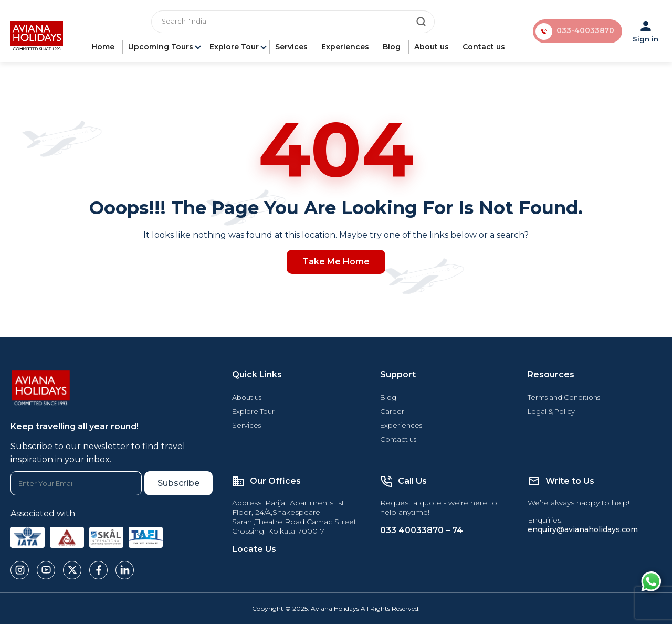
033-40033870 (585, 32)
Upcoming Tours (161, 48)
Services (292, 48)
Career (392, 413)
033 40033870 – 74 (422, 532)
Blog (392, 48)
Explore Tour (235, 48)
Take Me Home (336, 263)
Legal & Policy (551, 413)
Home (103, 48)
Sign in (646, 32)
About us (432, 48)
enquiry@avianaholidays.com (583, 531)
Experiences (346, 48)
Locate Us (254, 551)
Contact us (484, 48)
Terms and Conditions (564, 399)
